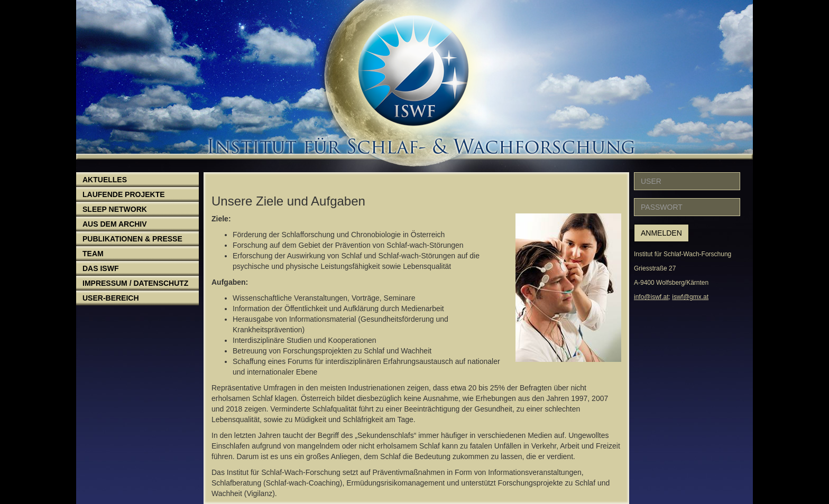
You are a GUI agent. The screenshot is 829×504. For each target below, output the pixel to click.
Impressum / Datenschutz (135, 283)
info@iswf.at (651, 297)
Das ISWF (100, 268)
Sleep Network (115, 209)
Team (93, 254)
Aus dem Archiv (115, 224)
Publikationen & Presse (132, 239)
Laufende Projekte (124, 194)
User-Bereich (111, 298)
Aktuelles (105, 180)
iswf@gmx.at (690, 297)
